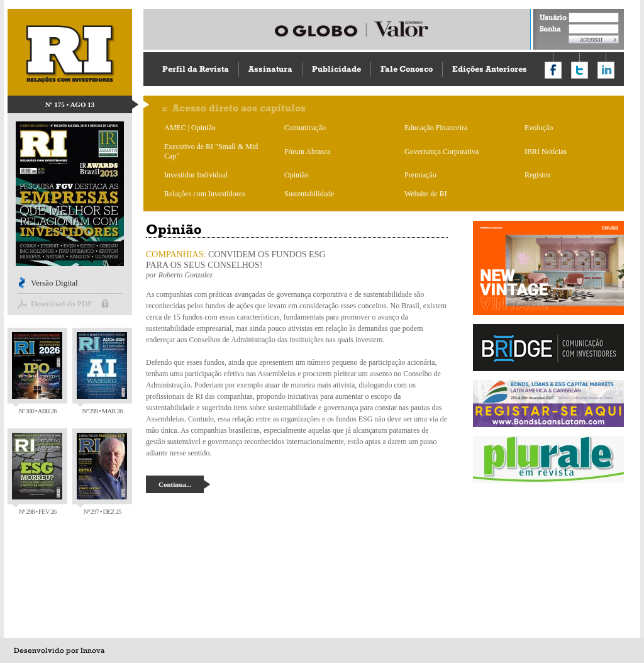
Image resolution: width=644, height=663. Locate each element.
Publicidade (336, 69)
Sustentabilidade (309, 194)
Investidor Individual (196, 175)
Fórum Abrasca (308, 152)
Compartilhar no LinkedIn (606, 70)
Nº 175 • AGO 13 (70, 104)
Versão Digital (54, 283)
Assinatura (270, 69)
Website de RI (426, 194)
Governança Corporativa (441, 152)
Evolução (539, 128)
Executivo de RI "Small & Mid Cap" (211, 151)
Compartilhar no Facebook (553, 70)
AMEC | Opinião (190, 128)
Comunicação (305, 128)
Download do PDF (62, 304)
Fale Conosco (407, 69)
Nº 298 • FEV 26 (37, 474)
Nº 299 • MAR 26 (102, 373)
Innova (92, 650)
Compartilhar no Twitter (580, 70)
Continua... (175, 484)
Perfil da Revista (196, 69)
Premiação (420, 175)
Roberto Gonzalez (186, 275)
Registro (537, 175)
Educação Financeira (436, 128)
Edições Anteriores (490, 69)
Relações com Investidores (205, 194)
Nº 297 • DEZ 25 (102, 474)
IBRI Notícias (546, 152)
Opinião (297, 175)
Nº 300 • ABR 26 (37, 373)
